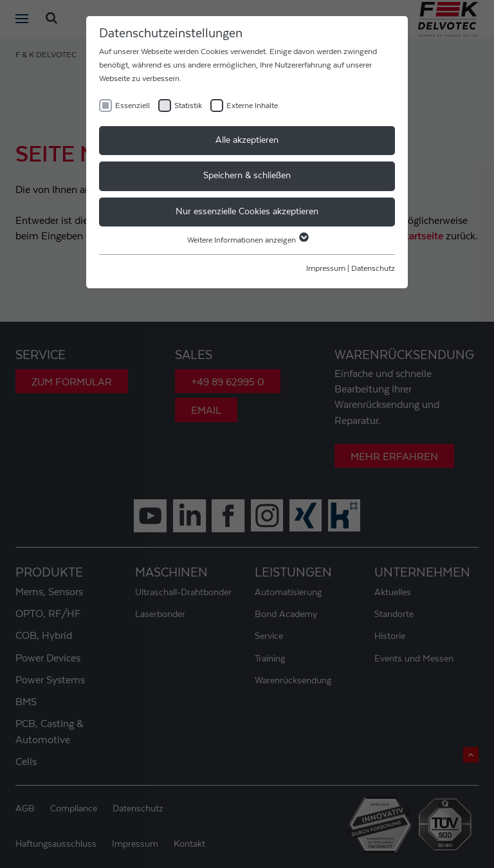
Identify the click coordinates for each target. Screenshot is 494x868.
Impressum (326, 268)
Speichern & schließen (247, 176)
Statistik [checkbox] (188, 106)
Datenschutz (373, 268)
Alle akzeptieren (247, 140)
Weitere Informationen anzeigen (247, 240)
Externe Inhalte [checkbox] (252, 106)
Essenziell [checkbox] (133, 106)
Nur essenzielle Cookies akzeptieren (247, 212)
